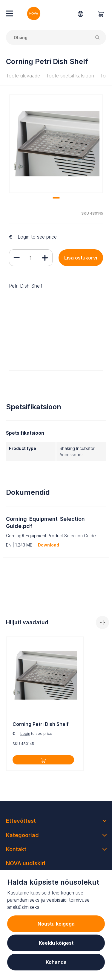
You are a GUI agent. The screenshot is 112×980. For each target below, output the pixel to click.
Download (49, 545)
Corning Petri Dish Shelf (41, 724)
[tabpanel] (56, 144)
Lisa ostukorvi (81, 258)
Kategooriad (22, 835)
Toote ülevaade (23, 76)
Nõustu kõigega (56, 924)
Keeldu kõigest (56, 943)
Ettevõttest (21, 821)
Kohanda (56, 962)
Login (24, 237)
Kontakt (16, 849)
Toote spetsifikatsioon (70, 76)
